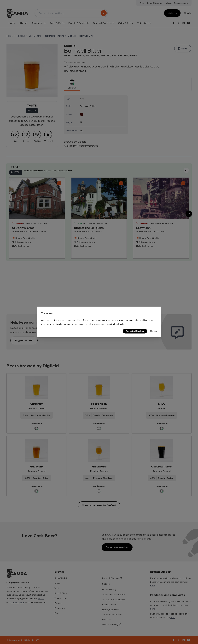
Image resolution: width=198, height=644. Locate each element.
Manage (154, 331)
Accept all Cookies (135, 331)
